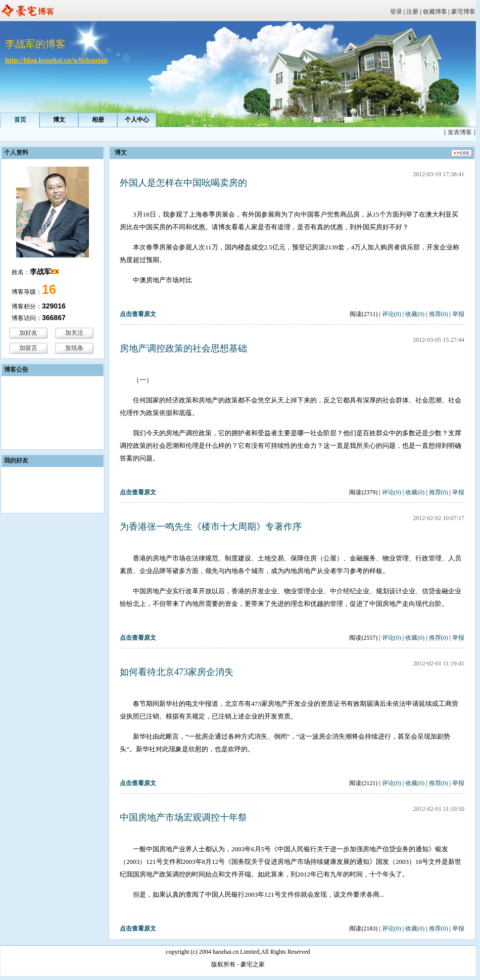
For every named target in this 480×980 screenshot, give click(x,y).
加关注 (74, 333)
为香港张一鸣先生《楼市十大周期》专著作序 (211, 527)
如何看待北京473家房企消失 (177, 672)
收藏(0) (415, 314)
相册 (98, 120)
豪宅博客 (463, 12)
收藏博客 (435, 12)
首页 (20, 120)
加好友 (28, 333)
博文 (59, 120)
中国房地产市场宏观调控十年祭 (183, 817)
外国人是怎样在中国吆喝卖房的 (183, 183)
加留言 (28, 348)
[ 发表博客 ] (460, 132)
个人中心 (137, 120)
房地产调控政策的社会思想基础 (183, 348)
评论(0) (392, 314)
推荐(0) (439, 314)
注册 (412, 12)
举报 (458, 314)
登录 (396, 12)
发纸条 (74, 348)
